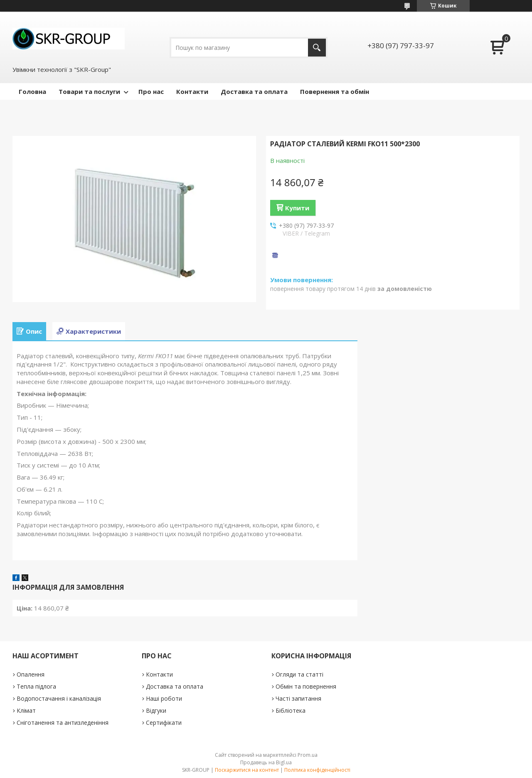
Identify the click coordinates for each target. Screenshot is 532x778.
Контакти (192, 91)
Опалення (31, 674)
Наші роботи (164, 698)
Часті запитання (298, 698)
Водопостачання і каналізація (59, 698)
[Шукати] (317, 48)
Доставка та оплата (254, 91)
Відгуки (156, 710)
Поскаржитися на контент (247, 770)
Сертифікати (164, 723)
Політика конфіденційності (317, 770)
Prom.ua (308, 755)
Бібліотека (291, 710)
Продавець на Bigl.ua (266, 762)
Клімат (26, 710)
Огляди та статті (299, 674)
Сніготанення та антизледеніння (63, 723)
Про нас (151, 91)
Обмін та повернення (306, 686)
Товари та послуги (89, 91)
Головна (32, 91)
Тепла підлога (36, 686)
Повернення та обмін (335, 91)
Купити (297, 208)
